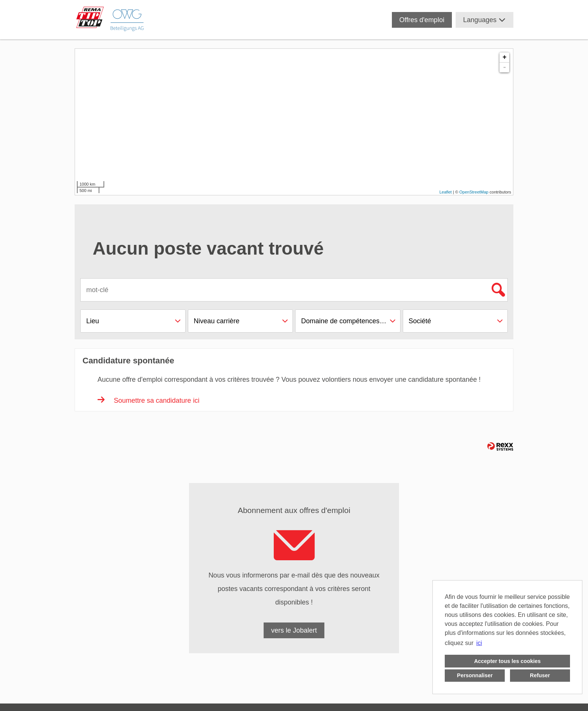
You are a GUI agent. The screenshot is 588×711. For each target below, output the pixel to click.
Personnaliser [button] (475, 675)
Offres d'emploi (422, 20)
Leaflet (446, 192)
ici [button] (479, 643)
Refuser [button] (540, 675)
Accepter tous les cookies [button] (507, 661)
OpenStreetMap (474, 192)
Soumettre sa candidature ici (148, 400)
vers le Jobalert (294, 630)
